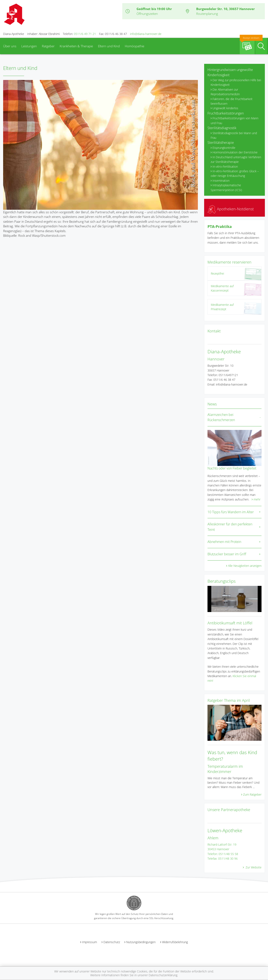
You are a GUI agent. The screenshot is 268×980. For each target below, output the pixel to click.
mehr (257, 499)
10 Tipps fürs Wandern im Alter (231, 512)
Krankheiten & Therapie (76, 46)
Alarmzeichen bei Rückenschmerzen (221, 417)
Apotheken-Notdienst (231, 209)
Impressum (90, 942)
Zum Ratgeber (252, 794)
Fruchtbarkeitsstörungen (226, 113)
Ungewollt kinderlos (225, 108)
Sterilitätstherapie (221, 143)
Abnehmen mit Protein (224, 542)
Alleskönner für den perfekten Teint (230, 527)
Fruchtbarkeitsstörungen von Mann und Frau (234, 120)
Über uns (10, 46)
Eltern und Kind (109, 46)
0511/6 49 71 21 (85, 34)
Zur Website (253, 867)
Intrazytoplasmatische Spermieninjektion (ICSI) (226, 187)
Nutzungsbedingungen (141, 942)
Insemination (221, 181)
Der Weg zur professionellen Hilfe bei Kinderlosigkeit (236, 82)
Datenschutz (112, 942)
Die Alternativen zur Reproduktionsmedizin (225, 92)
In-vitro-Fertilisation (225, 167)
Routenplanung (207, 14)
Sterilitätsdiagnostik (222, 128)
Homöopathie (135, 46)
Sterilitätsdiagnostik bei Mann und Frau (234, 135)
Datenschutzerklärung (163, 975)
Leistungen (29, 46)
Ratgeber (48, 46)
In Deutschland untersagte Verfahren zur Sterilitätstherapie (236, 159)
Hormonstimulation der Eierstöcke (235, 152)
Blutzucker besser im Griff (227, 554)
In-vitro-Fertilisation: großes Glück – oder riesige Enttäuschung (235, 173)
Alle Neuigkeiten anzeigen (245, 566)
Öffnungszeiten (147, 14)
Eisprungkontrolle (224, 148)
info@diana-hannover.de (146, 34)
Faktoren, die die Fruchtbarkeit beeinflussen (232, 101)
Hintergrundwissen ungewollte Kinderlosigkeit (230, 72)
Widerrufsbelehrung (175, 942)
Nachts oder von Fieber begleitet (232, 468)
